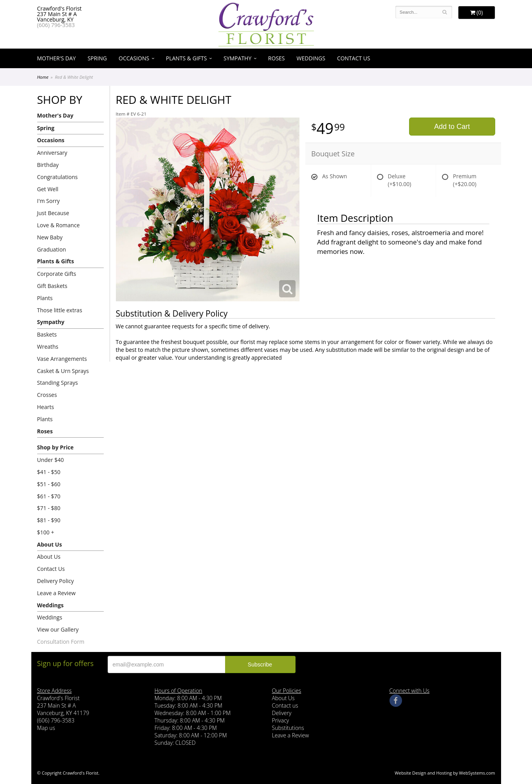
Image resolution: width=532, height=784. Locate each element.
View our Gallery (58, 629)
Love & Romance (59, 225)
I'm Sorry (49, 201)
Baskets (47, 334)
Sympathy (237, 58)
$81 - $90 (49, 520)
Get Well (48, 189)
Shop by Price (55, 447)
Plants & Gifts (187, 58)
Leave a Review (57, 593)
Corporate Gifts (57, 274)
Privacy (281, 720)
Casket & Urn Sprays (63, 371)
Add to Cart (452, 127)
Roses (277, 58)
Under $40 (51, 460)
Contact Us (354, 58)
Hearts (46, 407)
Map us (46, 728)
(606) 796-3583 (56, 25)
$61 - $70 (49, 496)
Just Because (53, 213)
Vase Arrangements (62, 359)
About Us (50, 544)
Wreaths (48, 347)
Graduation (52, 249)
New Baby (50, 237)
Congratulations (58, 177)
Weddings (311, 58)
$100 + (46, 532)
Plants (45, 298)
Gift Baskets (52, 286)
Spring (97, 58)
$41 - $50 (49, 472)
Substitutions (288, 728)
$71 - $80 (49, 508)
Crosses (47, 395)
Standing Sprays (58, 383)
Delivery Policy (56, 581)
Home (43, 77)
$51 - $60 (49, 484)
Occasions (134, 58)
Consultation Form (61, 642)
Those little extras (60, 310)
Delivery (282, 713)
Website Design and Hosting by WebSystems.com (445, 773)
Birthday (48, 165)
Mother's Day (57, 58)
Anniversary (52, 153)
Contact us (285, 705)
